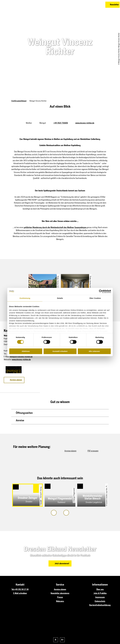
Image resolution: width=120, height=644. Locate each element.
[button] (92, 5)
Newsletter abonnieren (60, 593)
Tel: (13, 589)
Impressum (100, 597)
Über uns (100, 589)
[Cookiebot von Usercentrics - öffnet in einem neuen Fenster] (101, 291)
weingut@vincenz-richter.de (21, 357)
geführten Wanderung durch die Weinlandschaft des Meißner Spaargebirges (55, 227)
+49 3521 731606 (61, 123)
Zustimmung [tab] (25, 298)
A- (56, 640)
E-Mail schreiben (20, 593)
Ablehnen (26, 351)
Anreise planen (60, 589)
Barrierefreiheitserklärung (100, 605)
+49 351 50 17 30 (21, 589)
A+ (62, 640)
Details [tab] (60, 298)
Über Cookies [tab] (95, 298)
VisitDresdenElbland (19, 101)
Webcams (60, 601)
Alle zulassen (94, 351)
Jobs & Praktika (100, 593)
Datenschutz (100, 601)
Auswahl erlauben (60, 351)
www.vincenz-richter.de (85, 123)
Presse (60, 597)
